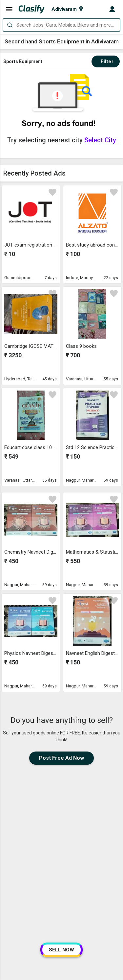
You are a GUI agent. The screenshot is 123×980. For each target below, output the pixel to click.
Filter (106, 61)
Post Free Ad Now (61, 758)
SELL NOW (61, 950)
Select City (100, 140)
